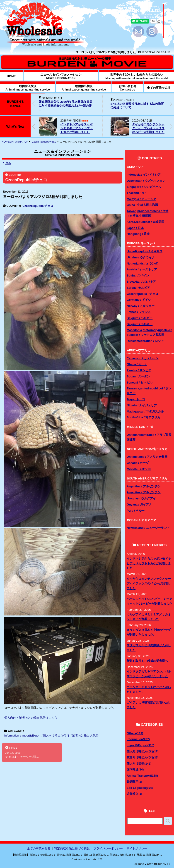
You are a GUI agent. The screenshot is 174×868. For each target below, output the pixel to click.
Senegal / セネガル (139, 383)
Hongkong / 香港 (138, 234)
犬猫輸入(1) (134, 794)
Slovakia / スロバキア (141, 282)
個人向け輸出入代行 (56, 736)
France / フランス (139, 312)
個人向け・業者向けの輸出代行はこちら (31, 718)
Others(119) (135, 733)
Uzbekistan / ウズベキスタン (146, 181)
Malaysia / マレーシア (141, 199)
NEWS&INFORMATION (15, 142)
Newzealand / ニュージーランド (148, 528)
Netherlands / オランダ (142, 263)
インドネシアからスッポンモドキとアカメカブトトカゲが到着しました (76, 128)
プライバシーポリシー (108, 848)
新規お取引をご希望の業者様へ (147, 661)
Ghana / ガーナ (137, 364)
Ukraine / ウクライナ (141, 257)
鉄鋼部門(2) (134, 782)
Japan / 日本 (135, 228)
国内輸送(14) (135, 769)
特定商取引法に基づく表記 (72, 848)
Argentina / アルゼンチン (144, 486)
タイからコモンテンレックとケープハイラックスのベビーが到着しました (148, 128)
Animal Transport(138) (142, 776)
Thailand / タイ (137, 193)
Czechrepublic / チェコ (142, 294)
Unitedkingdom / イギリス (144, 251)
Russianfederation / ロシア (145, 341)
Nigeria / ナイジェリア (142, 405)
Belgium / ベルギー (140, 318)
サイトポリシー (137, 848)
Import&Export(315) (140, 745)
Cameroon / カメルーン (143, 358)
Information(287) (138, 739)
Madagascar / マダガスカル (145, 411)
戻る (7, 163)
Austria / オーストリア (142, 269)
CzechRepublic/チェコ (44, 142)
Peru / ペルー (136, 511)
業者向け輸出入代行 (85, 736)
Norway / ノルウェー (141, 306)
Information (12, 736)
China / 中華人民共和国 (142, 205)
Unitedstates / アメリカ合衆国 (147, 457)
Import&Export (31, 736)
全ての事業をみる (39, 848)
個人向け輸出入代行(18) (143, 751)
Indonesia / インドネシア (144, 175)
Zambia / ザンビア (139, 370)
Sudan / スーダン (138, 376)
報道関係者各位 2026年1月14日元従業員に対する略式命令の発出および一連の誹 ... (65, 106)
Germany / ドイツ (139, 300)
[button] (171, 104)
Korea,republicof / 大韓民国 (145, 222)
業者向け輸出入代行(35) (143, 757)
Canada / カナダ (138, 463)
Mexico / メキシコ (139, 469)
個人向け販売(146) (139, 764)
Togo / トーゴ (136, 399)
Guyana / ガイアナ (139, 504)
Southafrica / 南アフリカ (143, 417)
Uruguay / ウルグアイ (141, 498)
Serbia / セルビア (138, 288)
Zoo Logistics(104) (140, 788)
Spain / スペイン (138, 275)
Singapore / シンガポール (144, 187)
